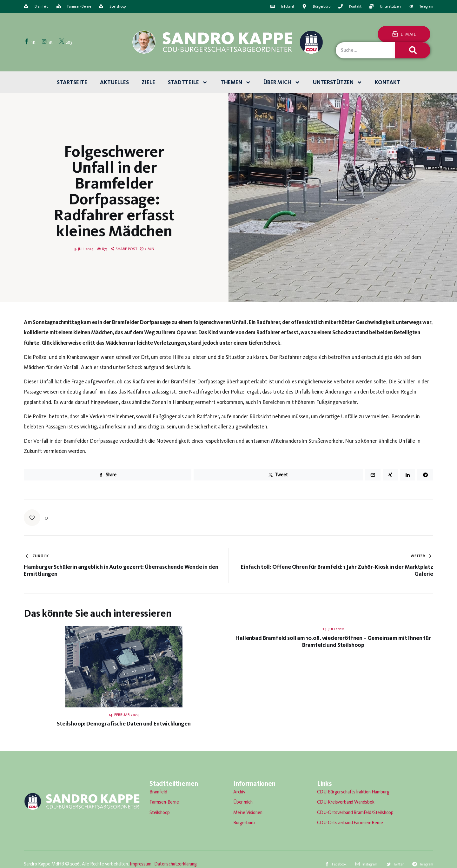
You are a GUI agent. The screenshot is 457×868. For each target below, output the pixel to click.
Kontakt (387, 82)
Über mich (282, 83)
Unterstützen (338, 83)
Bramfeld (158, 792)
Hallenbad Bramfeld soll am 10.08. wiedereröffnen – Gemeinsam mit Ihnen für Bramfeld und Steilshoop (333, 641)
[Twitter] (66, 42)
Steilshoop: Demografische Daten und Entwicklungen (124, 724)
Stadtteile (188, 83)
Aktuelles (114, 82)
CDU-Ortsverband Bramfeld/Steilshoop (355, 812)
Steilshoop (160, 812)
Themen (236, 83)
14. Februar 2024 (124, 715)
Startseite (72, 82)
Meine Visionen (248, 812)
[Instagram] (48, 42)
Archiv (239, 792)
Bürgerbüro (244, 823)
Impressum (140, 864)
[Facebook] (30, 42)
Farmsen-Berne (164, 802)
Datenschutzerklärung (176, 864)
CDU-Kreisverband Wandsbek (346, 802)
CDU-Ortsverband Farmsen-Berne (350, 823)
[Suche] (413, 50)
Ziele (148, 82)
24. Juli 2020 (333, 629)
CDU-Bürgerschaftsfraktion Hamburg (353, 792)
